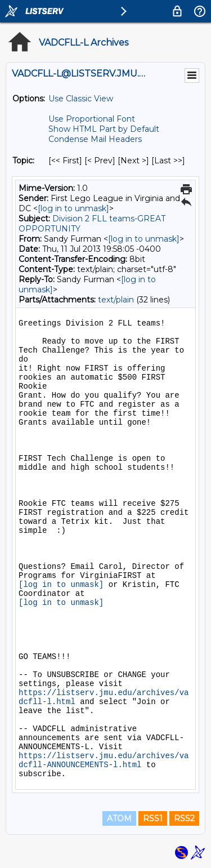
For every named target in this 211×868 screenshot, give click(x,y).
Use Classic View (81, 99)
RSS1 (153, 818)
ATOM (119, 818)
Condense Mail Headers (95, 139)
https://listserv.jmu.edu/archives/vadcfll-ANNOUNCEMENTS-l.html (104, 760)
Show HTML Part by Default (104, 129)
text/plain (116, 300)
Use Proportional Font (92, 119)
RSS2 (184, 818)
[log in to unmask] (73, 208)
